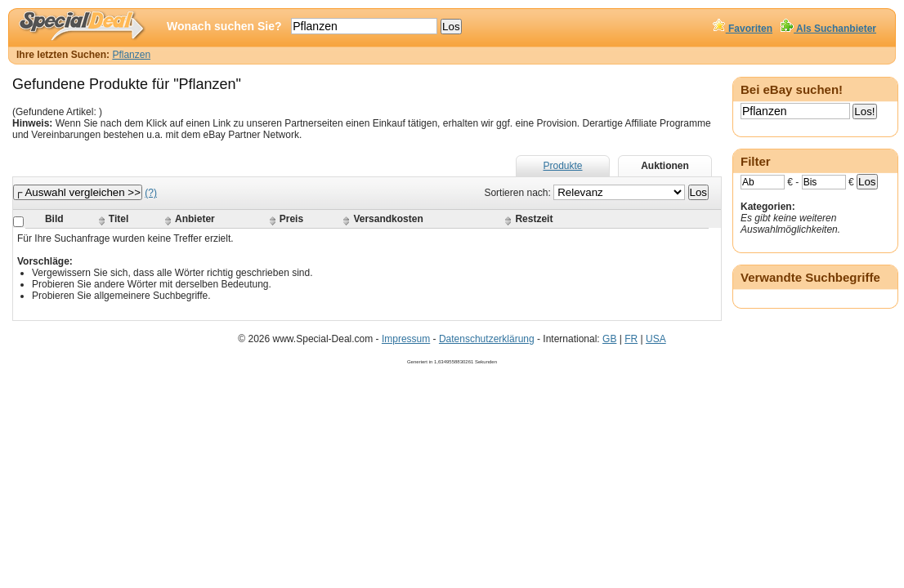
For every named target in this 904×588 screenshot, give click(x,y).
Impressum (406, 339)
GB (609, 339)
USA (656, 339)
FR (631, 339)
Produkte (562, 166)
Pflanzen (131, 55)
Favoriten (743, 29)
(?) (151, 193)
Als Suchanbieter (828, 29)
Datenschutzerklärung (487, 339)
